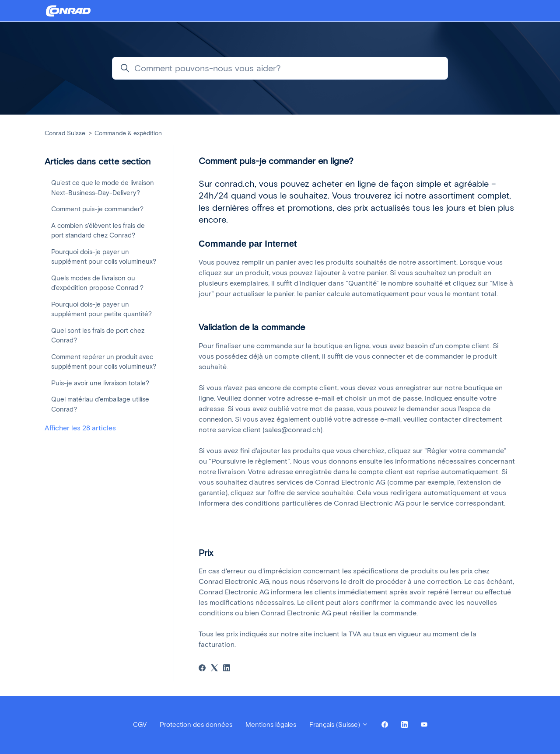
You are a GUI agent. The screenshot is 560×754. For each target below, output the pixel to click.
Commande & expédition (128, 133)
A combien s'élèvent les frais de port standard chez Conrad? (98, 231)
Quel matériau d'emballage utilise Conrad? (100, 404)
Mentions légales (271, 725)
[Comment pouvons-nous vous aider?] (280, 68)
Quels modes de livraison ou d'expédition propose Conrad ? (97, 283)
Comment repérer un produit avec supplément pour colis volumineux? (104, 362)
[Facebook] (202, 669)
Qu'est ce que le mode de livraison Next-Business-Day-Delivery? (103, 188)
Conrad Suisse (65, 133)
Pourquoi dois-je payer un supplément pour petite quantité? (101, 309)
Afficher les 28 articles (80, 428)
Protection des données (196, 725)
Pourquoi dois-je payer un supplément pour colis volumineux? (104, 257)
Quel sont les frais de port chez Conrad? (98, 336)
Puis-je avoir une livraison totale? (100, 383)
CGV (140, 725)
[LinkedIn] (227, 669)
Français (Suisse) (339, 725)
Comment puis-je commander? (97, 209)
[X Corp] (214, 669)
